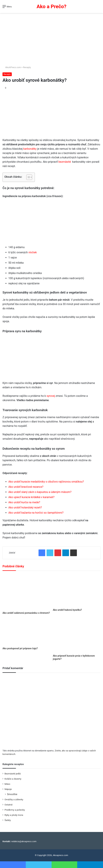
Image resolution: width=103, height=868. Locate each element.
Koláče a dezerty (13, 779)
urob (16, 513)
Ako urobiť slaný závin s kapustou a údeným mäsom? (40, 492)
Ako (11, 513)
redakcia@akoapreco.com (24, 841)
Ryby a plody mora (14, 815)
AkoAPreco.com (12, 67)
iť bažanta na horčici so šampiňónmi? (41, 513)
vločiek (33, 252)
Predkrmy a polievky (15, 810)
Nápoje (8, 789)
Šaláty (8, 820)
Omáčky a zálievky (14, 799)
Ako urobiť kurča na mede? (24, 502)
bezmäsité (65, 162)
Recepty (27, 67)
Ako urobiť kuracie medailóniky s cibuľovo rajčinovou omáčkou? (46, 482)
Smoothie (12, 794)
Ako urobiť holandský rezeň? (25, 508)
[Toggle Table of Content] (28, 177)
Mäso (7, 784)
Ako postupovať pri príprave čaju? (20, 648)
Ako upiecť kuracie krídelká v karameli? (31, 497)
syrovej (51, 396)
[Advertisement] (51, 38)
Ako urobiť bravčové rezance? (26, 487)
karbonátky (30, 149)
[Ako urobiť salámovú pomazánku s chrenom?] (26, 592)
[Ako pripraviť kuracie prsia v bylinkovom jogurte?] (77, 636)
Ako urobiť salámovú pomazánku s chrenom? (26, 613)
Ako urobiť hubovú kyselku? (67, 610)
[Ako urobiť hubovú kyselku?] (77, 591)
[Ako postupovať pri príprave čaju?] (26, 632)
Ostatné (9, 805)
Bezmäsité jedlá (13, 774)
